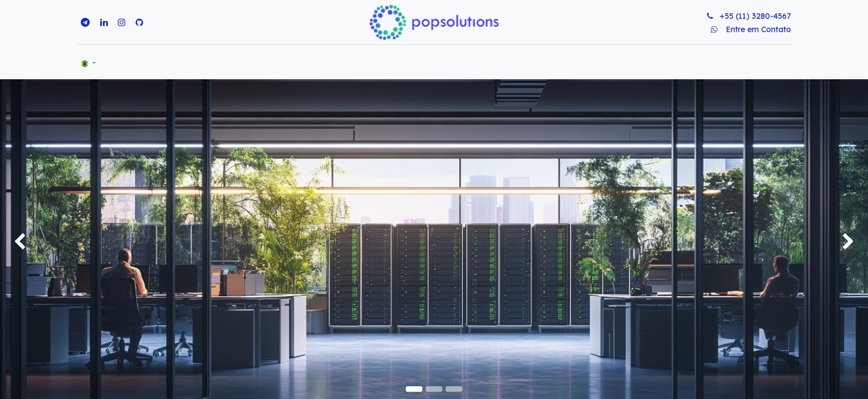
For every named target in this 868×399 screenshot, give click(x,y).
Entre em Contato (758, 29)
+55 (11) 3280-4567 (755, 16)
